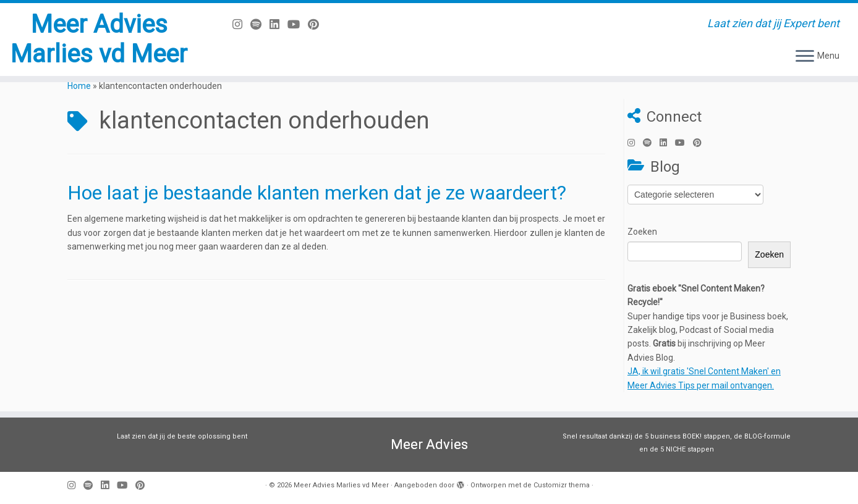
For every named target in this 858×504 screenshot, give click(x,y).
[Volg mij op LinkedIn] (278, 24)
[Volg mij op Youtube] (298, 24)
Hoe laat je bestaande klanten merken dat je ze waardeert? (317, 193)
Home (79, 86)
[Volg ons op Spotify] (260, 24)
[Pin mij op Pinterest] (317, 24)
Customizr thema (562, 485)
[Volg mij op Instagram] (241, 24)
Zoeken (642, 232)
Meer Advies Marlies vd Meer (99, 39)
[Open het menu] (805, 57)
